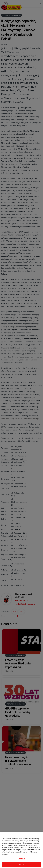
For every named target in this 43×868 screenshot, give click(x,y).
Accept (21, 864)
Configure (21, 859)
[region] (21, 850)
